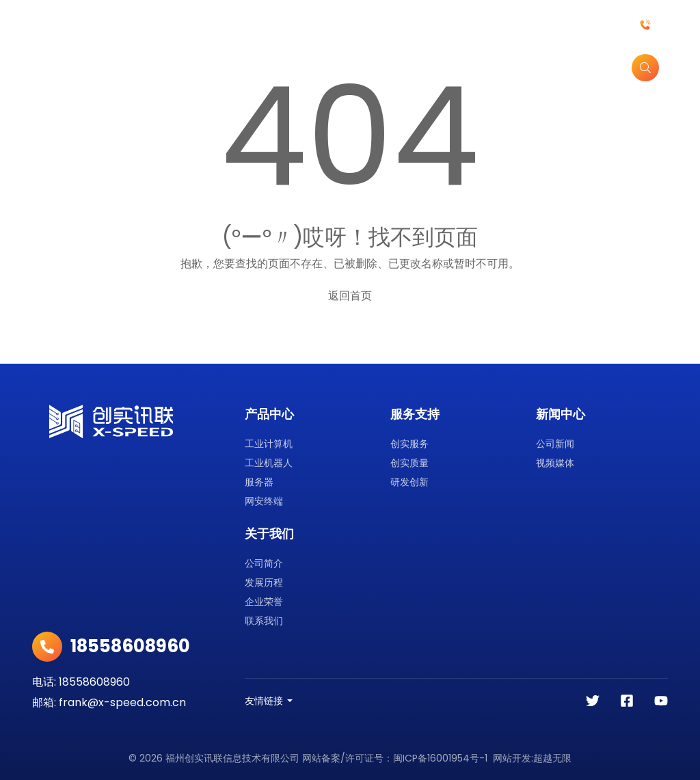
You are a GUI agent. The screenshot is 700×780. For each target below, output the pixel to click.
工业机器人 (269, 463)
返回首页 (350, 296)
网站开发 (512, 758)
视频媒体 (555, 463)
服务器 (259, 482)
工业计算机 (269, 444)
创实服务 (409, 444)
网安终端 (264, 501)
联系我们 (264, 621)
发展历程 (264, 582)
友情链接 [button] (264, 701)
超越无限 (552, 758)
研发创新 (409, 482)
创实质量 (409, 463)
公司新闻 (555, 444)
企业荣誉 (264, 602)
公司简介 (264, 563)
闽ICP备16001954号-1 (440, 758)
